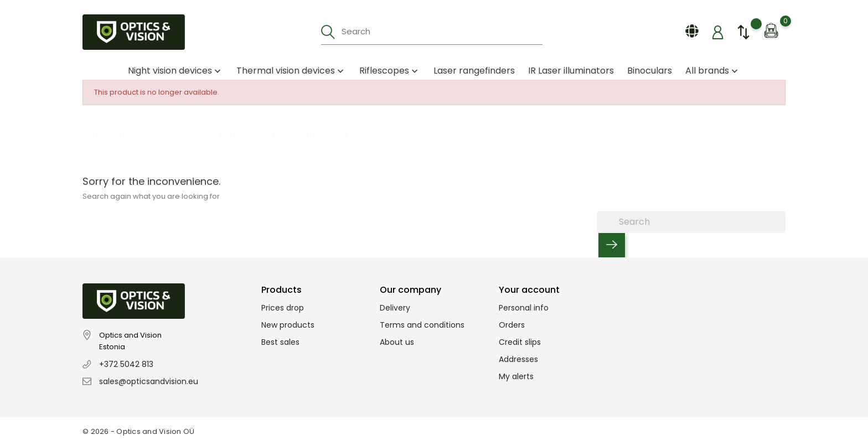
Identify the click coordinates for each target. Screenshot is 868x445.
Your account (529, 290)
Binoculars (650, 71)
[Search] (691, 222)
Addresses (518, 359)
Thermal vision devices (291, 71)
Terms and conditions (422, 325)
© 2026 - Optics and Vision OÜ (139, 431)
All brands (713, 71)
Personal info (524, 308)
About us (397, 342)
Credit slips (520, 342)
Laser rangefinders (474, 71)
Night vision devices (175, 71)
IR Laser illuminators (571, 71)
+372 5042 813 (126, 364)
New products (288, 325)
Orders (512, 325)
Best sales (280, 342)
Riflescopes (390, 71)
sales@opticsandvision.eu (149, 381)
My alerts (516, 376)
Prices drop (283, 308)
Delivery (395, 308)
